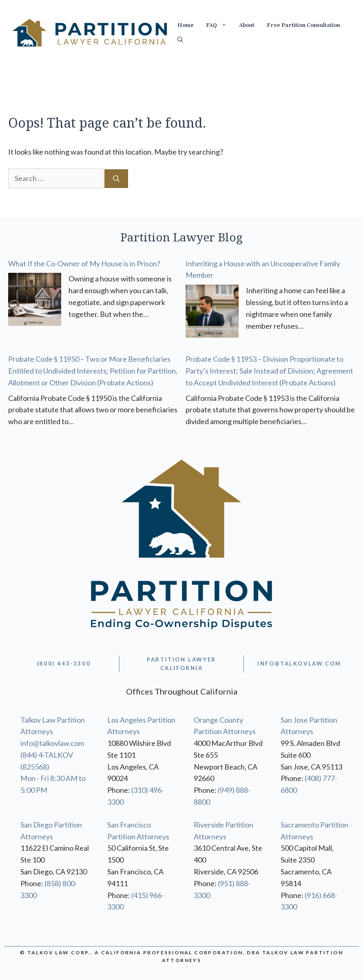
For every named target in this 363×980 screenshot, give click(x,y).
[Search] (116, 179)
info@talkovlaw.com (52, 743)
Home (186, 25)
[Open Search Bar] (180, 40)
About (247, 25)
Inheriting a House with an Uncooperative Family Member (263, 269)
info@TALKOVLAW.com (299, 664)
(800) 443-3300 (64, 664)
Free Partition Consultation (303, 25)
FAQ (219, 25)
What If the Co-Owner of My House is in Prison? (84, 263)
